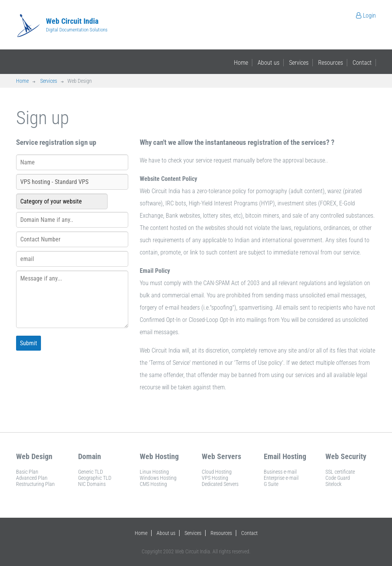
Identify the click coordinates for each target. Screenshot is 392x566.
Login (366, 16)
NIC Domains (92, 484)
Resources (331, 63)
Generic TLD (91, 472)
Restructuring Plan (35, 484)
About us (269, 63)
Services (299, 63)
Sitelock (333, 484)
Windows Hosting (158, 478)
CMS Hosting (153, 484)
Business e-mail (280, 472)
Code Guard (338, 478)
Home (241, 63)
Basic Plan (27, 472)
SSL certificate (340, 472)
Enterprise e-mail (281, 478)
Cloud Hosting (217, 472)
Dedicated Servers (220, 484)
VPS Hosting (215, 478)
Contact (362, 63)
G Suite (271, 484)
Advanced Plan (32, 478)
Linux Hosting (154, 472)
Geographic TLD (95, 478)
